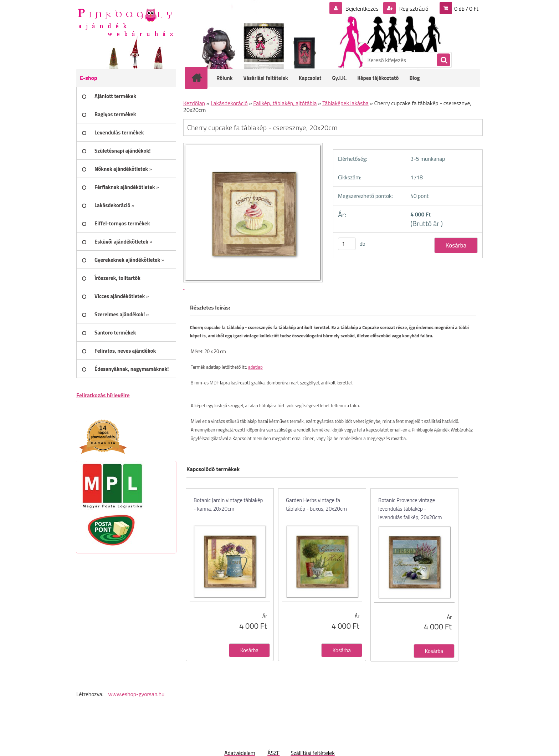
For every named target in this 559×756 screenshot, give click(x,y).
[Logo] (125, 22)
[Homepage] (201, 78)
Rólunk (225, 78)
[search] (443, 60)
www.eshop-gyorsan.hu (136, 694)
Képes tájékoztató (378, 78)
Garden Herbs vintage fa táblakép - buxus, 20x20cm (316, 504)
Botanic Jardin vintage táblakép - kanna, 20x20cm (228, 504)
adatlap (255, 367)
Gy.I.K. (339, 78)
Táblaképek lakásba (345, 103)
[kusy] (347, 244)
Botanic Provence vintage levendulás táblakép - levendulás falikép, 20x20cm (410, 509)
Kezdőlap (194, 103)
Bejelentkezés (362, 9)
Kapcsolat (310, 78)
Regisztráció (413, 9)
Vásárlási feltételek (266, 78)
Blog (414, 78)
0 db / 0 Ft (466, 9)
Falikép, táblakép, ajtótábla (285, 103)
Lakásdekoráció (229, 103)
